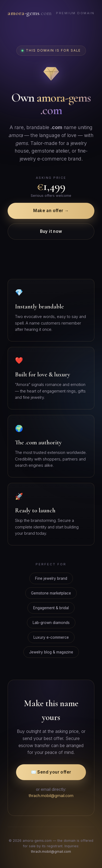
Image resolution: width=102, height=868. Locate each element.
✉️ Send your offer (51, 772)
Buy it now (51, 231)
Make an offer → (51, 211)
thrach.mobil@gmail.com (51, 796)
